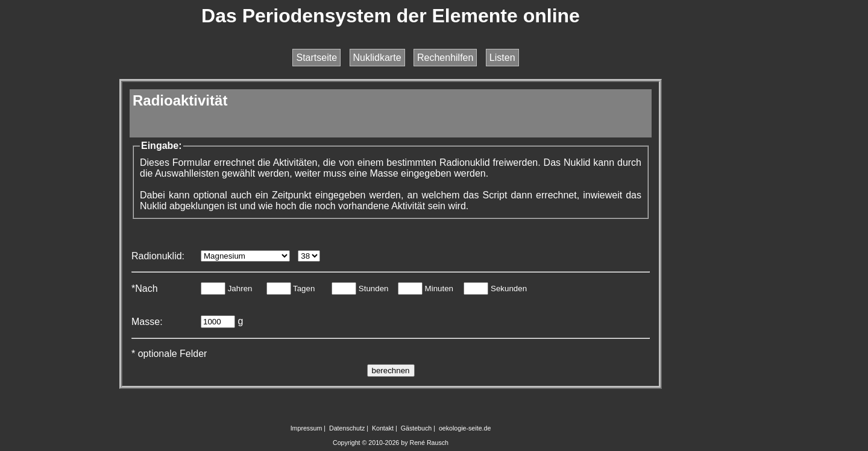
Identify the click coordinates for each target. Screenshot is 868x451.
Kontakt (383, 428)
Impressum (307, 428)
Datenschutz (347, 428)
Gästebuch (417, 428)
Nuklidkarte (377, 58)
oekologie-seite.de (465, 428)
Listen (502, 58)
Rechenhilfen (445, 58)
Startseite (316, 58)
